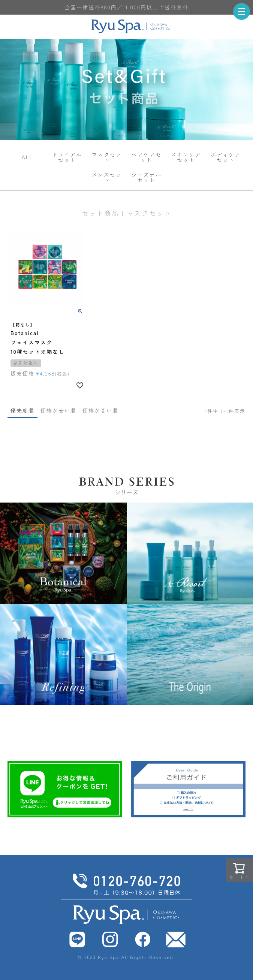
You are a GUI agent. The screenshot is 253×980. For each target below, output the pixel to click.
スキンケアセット (186, 157)
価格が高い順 (100, 410)
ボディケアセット (226, 157)
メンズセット (107, 177)
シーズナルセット (146, 177)
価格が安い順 (58, 410)
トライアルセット (67, 157)
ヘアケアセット (146, 157)
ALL (28, 157)
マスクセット (107, 157)
